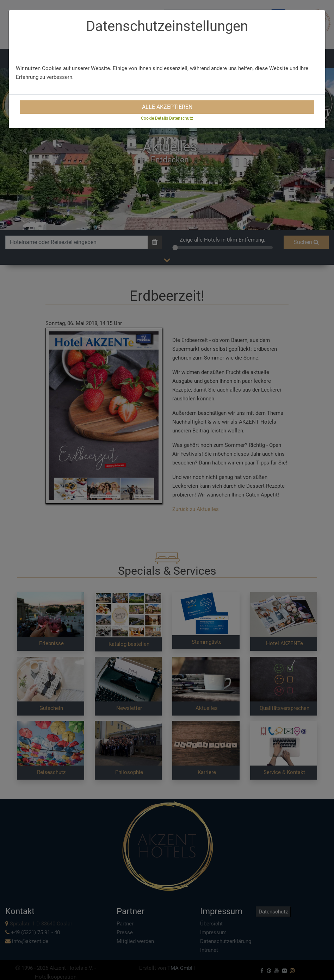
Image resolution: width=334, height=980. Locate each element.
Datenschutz (181, 118)
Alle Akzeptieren (167, 107)
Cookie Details (154, 118)
